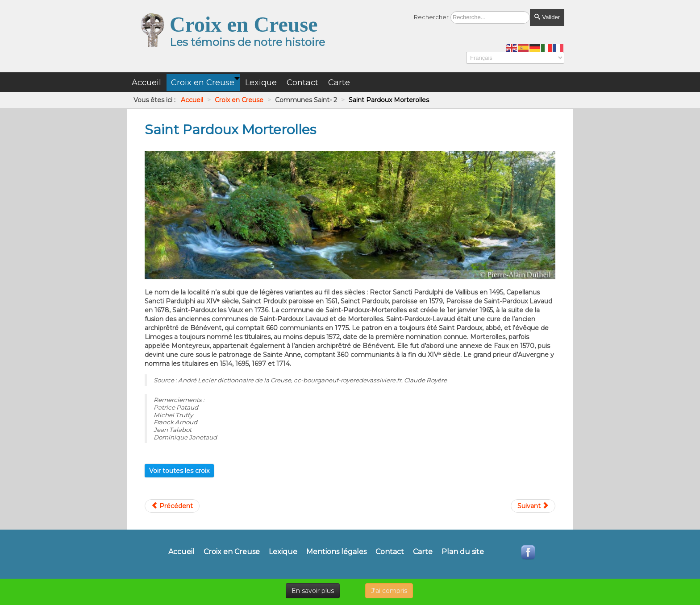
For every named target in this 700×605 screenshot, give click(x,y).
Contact (390, 552)
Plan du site (463, 552)
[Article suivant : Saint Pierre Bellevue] (533, 506)
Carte (423, 552)
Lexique (283, 552)
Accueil (181, 552)
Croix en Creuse (232, 552)
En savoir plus (313, 591)
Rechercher (431, 17)
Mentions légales (336, 552)
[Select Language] (515, 58)
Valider (547, 17)
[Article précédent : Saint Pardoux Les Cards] (172, 506)
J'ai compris (389, 591)
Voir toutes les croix (179, 471)
